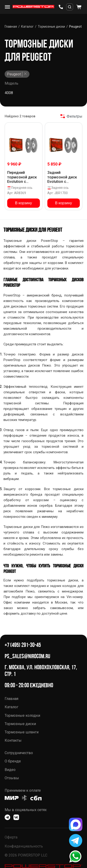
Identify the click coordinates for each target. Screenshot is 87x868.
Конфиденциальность (24, 846)
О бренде (13, 761)
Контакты (13, 740)
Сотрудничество (19, 753)
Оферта (11, 837)
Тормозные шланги (22, 732)
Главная (11, 699)
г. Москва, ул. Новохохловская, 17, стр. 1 (41, 671)
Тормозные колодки (22, 715)
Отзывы (12, 778)
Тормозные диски (20, 724)
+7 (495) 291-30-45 (23, 645)
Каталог (11, 707)
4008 (9, 93)
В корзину (24, 203)
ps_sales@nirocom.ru (27, 656)
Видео (10, 770)
